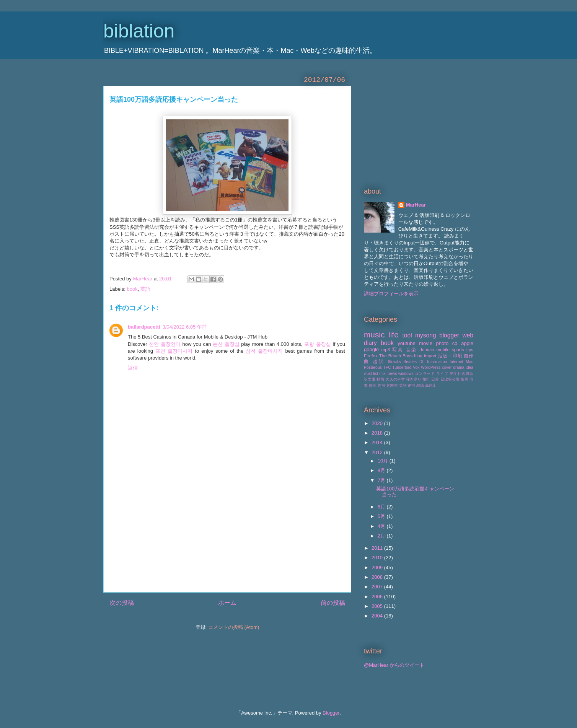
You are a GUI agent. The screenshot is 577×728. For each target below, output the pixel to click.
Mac (469, 362)
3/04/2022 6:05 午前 (185, 327)
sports (458, 349)
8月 (382, 470)
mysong (426, 335)
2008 (378, 577)
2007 (378, 587)
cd (455, 343)
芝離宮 (392, 385)
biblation (139, 31)
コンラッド (425, 374)
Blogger (331, 713)
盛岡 (373, 385)
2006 (378, 597)
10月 (384, 461)
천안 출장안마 (165, 344)
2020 (378, 423)
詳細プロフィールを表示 (391, 294)
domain (427, 349)
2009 (378, 568)
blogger (449, 335)
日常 (435, 379)
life (394, 335)
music (374, 335)
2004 (378, 616)
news (392, 374)
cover (447, 367)
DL (422, 362)
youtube (406, 343)
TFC (387, 367)
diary (370, 343)
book (132, 289)
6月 (382, 507)
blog (418, 356)
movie (426, 343)
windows (406, 374)
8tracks (394, 362)
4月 (382, 526)
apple (467, 343)
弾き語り (414, 379)
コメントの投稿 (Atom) (234, 627)
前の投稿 (333, 603)
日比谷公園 (450, 379)
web (468, 335)
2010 (378, 558)
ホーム (227, 603)
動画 (380, 379)
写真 (398, 349)
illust (368, 374)
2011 (378, 548)
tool (407, 335)
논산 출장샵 (226, 344)
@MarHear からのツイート (394, 665)
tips (470, 349)
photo (443, 343)
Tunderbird (402, 367)
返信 (133, 368)
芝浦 (381, 385)
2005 (378, 606)
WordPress (431, 367)
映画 (465, 379)
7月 (382, 480)
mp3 (385, 349)
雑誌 (420, 385)
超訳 (379, 361)
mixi (383, 374)
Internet (456, 362)
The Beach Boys (396, 356)
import (430, 356)
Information (437, 362)
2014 (378, 442)
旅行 (426, 379)
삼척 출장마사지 (264, 351)
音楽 (412, 349)
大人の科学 (395, 379)
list (376, 374)
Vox (416, 367)
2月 (382, 536)
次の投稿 (122, 603)
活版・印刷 (450, 356)
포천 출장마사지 (174, 351)
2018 (378, 433)
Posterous (373, 367)
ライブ (442, 374)
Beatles (410, 362)
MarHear (416, 205)
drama (459, 367)
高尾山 (431, 385)
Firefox (371, 356)
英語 (145, 289)
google (371, 349)
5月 (382, 516)
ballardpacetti (144, 327)
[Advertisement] (227, 539)
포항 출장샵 (318, 344)
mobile (443, 349)
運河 (411, 385)
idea (469, 367)
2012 (378, 452)
